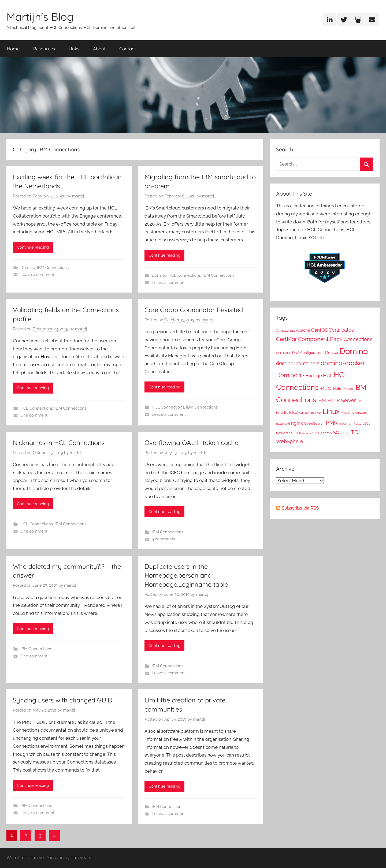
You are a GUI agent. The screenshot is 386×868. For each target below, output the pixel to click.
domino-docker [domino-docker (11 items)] (343, 363)
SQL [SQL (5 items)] (338, 433)
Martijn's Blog (40, 17)
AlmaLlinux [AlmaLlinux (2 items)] (285, 330)
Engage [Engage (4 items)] (314, 376)
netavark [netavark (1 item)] (361, 413)
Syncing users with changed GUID (63, 700)
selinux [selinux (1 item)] (307, 433)
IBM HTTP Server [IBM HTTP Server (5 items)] (337, 400)
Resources (44, 49)
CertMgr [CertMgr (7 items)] (286, 339)
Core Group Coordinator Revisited (194, 310)
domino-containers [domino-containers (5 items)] (298, 363)
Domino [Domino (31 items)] (354, 351)
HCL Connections (185, 275)
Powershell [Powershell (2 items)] (285, 433)
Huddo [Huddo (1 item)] (348, 389)
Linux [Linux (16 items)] (331, 411)
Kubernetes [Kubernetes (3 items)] (303, 413)
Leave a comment (37, 275)
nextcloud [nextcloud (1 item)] (283, 424)
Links (74, 49)
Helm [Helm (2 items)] (338, 388)
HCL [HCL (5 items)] (328, 375)
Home (13, 49)
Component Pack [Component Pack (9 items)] (320, 339)
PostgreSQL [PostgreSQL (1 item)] (362, 424)
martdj (78, 196)
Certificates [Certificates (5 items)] (341, 330)
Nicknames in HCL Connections (59, 443)
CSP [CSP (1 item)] (279, 353)
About (99, 49)
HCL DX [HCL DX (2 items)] (326, 388)
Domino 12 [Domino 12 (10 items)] (290, 375)
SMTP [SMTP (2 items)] (317, 433)
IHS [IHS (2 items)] (360, 401)
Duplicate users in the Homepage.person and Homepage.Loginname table (186, 575)
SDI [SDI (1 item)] (298, 433)
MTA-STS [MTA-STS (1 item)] (347, 413)
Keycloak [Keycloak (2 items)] (284, 413)
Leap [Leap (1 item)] (318, 413)
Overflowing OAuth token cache (191, 443)
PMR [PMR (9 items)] (332, 423)
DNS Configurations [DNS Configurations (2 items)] (308, 353)
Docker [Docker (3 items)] (332, 353)
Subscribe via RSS (300, 508)
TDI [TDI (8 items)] (355, 432)
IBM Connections (53, 268)
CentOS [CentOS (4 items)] (319, 330)
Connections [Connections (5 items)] (358, 339)
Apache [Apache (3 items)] (303, 330)
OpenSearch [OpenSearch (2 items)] (314, 423)
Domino (28, 268)
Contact (128, 49)
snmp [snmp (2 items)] (327, 433)
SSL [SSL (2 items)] (347, 433)
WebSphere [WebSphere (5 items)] (290, 441)
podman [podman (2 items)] (346, 423)
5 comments (163, 539)
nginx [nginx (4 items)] (297, 423)
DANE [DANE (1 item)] (287, 353)
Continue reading (33, 247)
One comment (34, 415)
